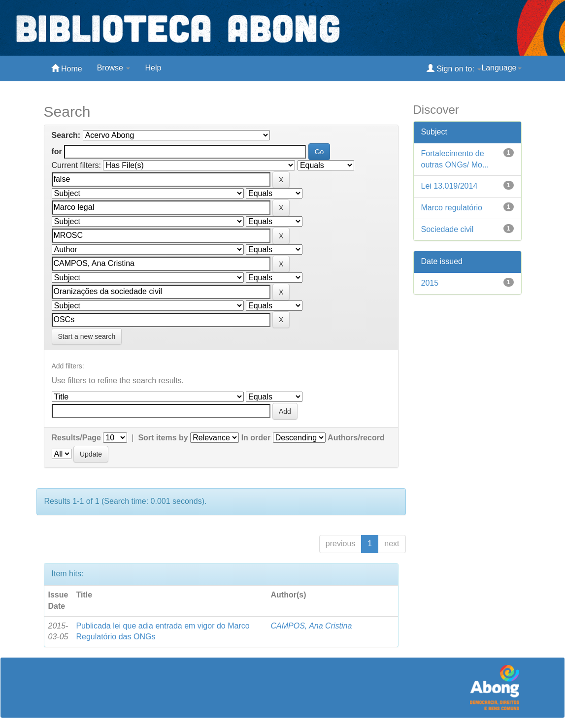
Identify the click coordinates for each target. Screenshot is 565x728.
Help (153, 68)
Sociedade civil (448, 229)
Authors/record (356, 438)
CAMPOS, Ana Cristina (311, 626)
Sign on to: (454, 68)
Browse (114, 68)
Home (67, 68)
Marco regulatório (452, 208)
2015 (430, 283)
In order (256, 438)
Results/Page (76, 438)
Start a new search (87, 336)
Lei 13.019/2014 (449, 186)
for (57, 151)
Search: (66, 135)
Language (501, 68)
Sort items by (163, 438)
